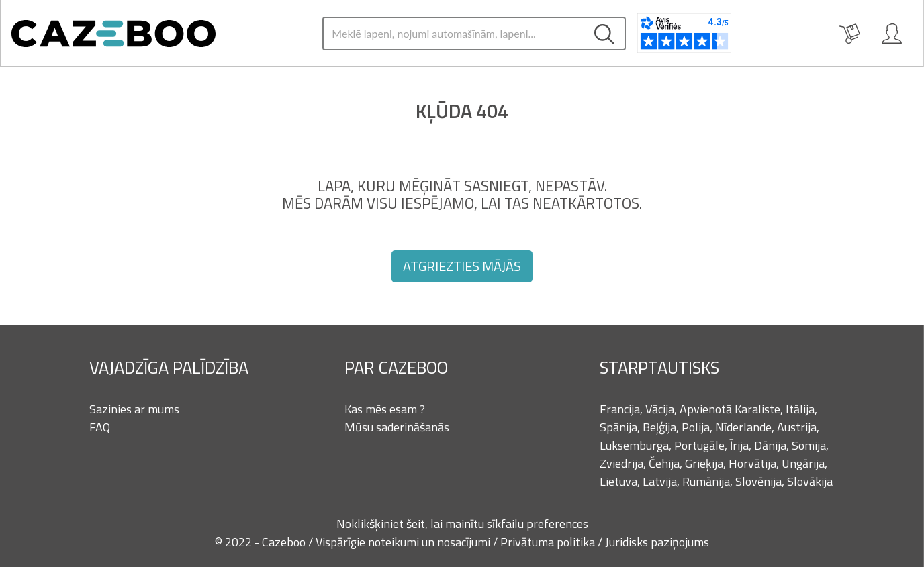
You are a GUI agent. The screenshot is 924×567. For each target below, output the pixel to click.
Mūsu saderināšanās (397, 427)
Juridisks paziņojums (657, 542)
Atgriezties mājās (462, 266)
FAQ (100, 427)
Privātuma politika (549, 542)
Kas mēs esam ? (385, 409)
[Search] (453, 34)
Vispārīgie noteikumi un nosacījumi (404, 542)
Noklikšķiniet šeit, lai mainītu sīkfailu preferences (462, 524)
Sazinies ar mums (134, 409)
